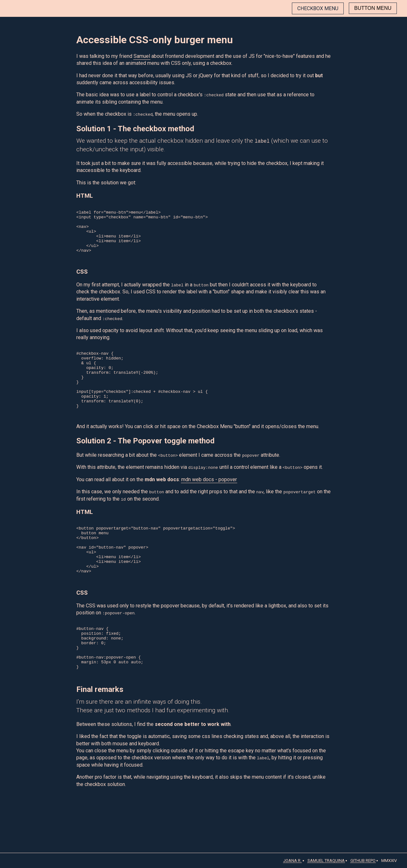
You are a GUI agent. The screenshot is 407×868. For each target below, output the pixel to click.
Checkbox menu (318, 8)
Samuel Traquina (326, 861)
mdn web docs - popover (209, 505)
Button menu (373, 8)
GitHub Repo (363, 861)
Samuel (142, 56)
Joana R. (292, 861)
